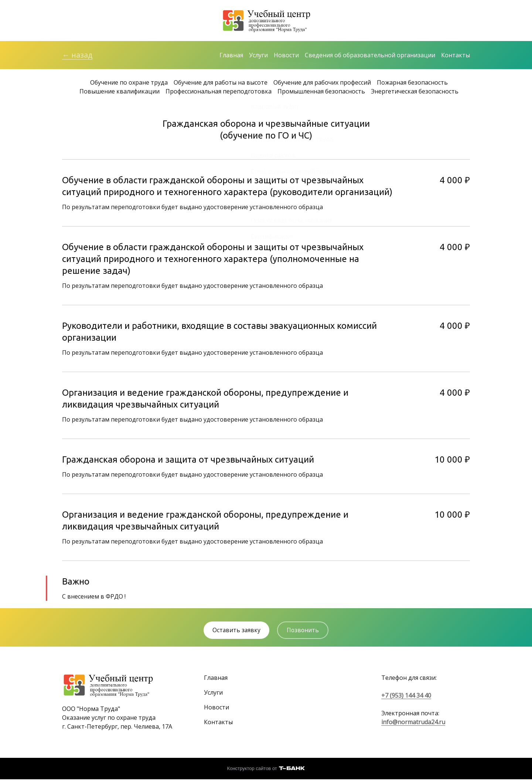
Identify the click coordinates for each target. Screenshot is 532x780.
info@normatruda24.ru (413, 722)
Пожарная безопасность (412, 83)
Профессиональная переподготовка (219, 92)
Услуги (258, 55)
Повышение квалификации (120, 92)
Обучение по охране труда (129, 83)
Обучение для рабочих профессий (322, 83)
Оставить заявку (236, 631)
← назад (77, 55)
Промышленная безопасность (321, 92)
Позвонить (304, 631)
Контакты (456, 55)
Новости (286, 55)
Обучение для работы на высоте (221, 83)
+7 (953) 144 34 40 (406, 696)
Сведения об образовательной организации (370, 55)
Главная (231, 55)
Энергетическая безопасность (415, 92)
